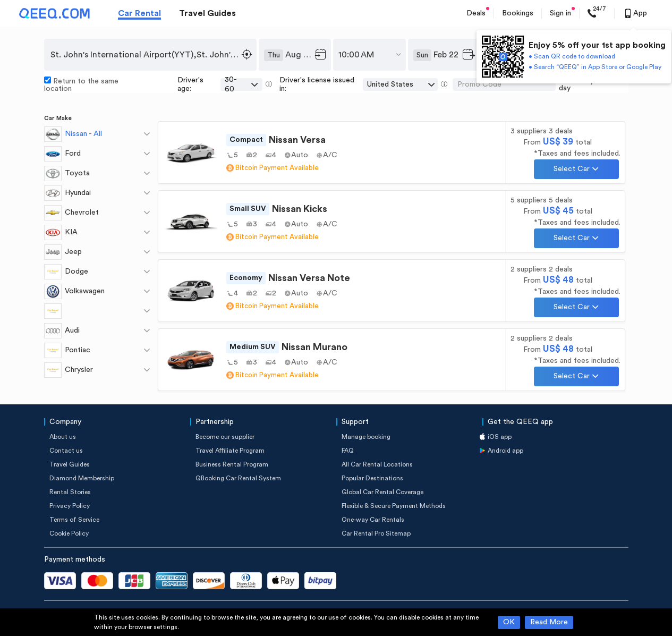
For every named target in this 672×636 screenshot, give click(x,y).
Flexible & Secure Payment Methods (394, 506)
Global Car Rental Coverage (382, 492)
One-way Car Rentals (373, 520)
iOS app (500, 437)
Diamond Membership (82, 478)
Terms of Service (74, 520)
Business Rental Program (232, 464)
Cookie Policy (69, 533)
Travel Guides (207, 13)
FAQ (348, 451)
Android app (505, 451)
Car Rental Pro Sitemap (376, 533)
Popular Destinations (372, 478)
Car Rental (139, 13)
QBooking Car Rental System (238, 478)
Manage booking (366, 437)
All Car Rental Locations (377, 464)
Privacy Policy (70, 506)
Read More (549, 622)
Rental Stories (70, 492)
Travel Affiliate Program (230, 451)
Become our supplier (225, 437)
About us (63, 437)
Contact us (66, 451)
